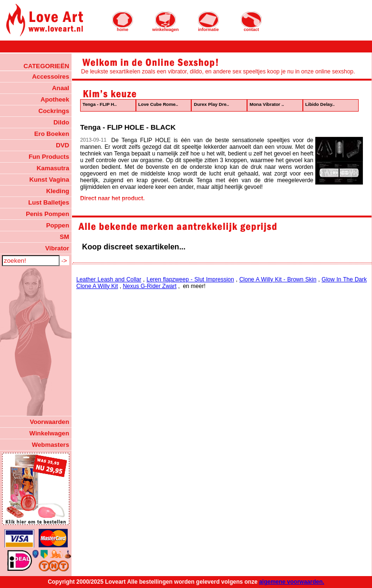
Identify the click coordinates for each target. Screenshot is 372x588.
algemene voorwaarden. (292, 582)
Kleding (58, 191)
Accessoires (51, 77)
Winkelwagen (49, 433)
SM (64, 237)
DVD (62, 145)
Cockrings (54, 111)
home (123, 21)
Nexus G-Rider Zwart (150, 286)
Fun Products (49, 157)
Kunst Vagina (49, 180)
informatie (208, 21)
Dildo (61, 122)
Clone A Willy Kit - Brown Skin (278, 279)
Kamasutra (53, 168)
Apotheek (55, 99)
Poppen (58, 225)
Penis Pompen (47, 214)
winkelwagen (165, 21)
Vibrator (57, 248)
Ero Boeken (52, 134)
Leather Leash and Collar (109, 279)
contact (251, 21)
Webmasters (51, 445)
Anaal (61, 88)
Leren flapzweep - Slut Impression (190, 279)
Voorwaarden (49, 422)
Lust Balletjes (49, 202)
